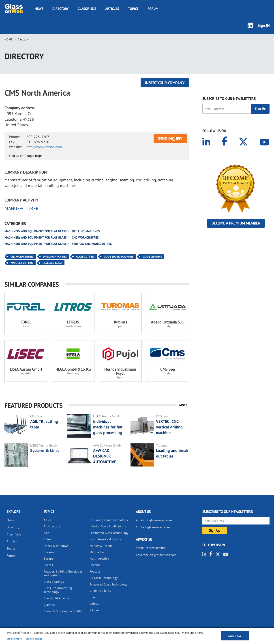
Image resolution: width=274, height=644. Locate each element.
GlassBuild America (57, 598)
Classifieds (87, 9)
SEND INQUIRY (170, 139)
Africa (47, 520)
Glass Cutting (85, 257)
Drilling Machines (55, 257)
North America (99, 558)
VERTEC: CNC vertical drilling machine (169, 427)
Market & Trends (101, 546)
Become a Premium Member (236, 223)
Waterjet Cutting (22, 263)
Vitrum (94, 610)
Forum (153, 9)
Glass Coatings (54, 582)
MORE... (184, 405)
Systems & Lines (45, 450)
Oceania (95, 565)
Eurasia (49, 552)
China (48, 539)
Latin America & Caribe (105, 539)
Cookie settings (34, 639)
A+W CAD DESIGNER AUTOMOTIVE (105, 456)
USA (92, 597)
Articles (112, 9)
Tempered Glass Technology (108, 584)
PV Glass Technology (104, 578)
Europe (49, 558)
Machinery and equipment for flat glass (35, 231)
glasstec (49, 605)
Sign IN (264, 25)
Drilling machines (86, 231)
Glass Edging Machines (119, 257)
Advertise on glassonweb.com (156, 555)
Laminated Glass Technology (109, 533)
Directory (61, 9)
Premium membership (151, 548)
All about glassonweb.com (154, 520)
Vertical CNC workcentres (92, 244)
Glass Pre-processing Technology (58, 590)
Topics (133, 9)
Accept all (235, 636)
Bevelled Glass (52, 263)
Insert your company (165, 83)
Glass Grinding (152, 257)
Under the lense (100, 591)
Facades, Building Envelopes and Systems (63, 573)
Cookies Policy (14, 639)
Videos (94, 604)
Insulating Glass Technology (109, 520)
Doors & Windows (56, 546)
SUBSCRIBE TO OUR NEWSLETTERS (229, 99)
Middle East (98, 552)
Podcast (95, 571)
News (39, 9)
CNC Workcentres (85, 237)
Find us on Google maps (26, 156)
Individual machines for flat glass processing (108, 427)
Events (48, 565)
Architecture (52, 526)
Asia (46, 533)
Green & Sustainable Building (64, 611)
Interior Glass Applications (108, 526)
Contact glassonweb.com (153, 527)
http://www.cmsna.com (44, 147)
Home (8, 39)
